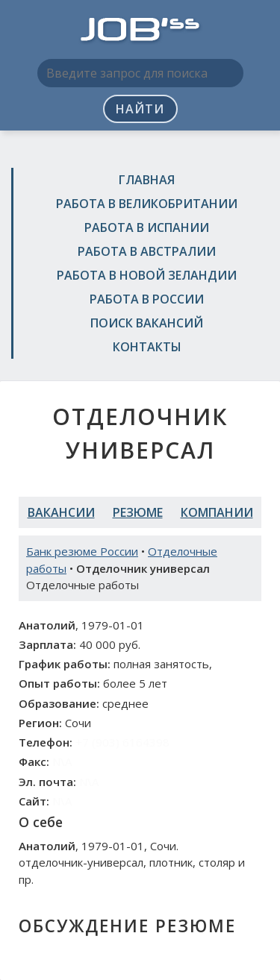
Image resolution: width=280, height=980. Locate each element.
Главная (147, 180)
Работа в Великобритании (147, 204)
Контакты (147, 347)
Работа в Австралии (147, 251)
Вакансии (61, 512)
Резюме (138, 512)
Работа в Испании (147, 227)
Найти (140, 109)
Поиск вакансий (147, 323)
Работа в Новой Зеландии (147, 275)
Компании (217, 512)
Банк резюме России (82, 551)
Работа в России (147, 299)
